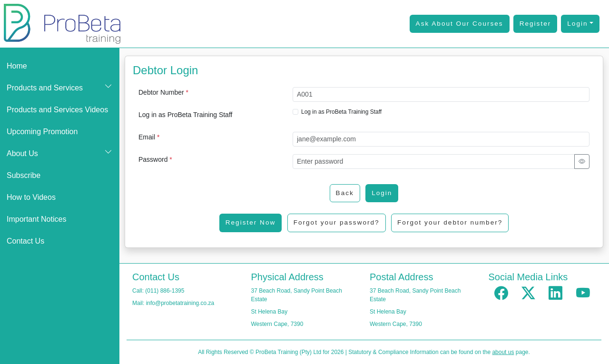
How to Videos (31, 197)
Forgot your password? (337, 222)
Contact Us (25, 241)
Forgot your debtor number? (450, 222)
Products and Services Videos (57, 110)
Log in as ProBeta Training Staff (185, 115)
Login (577, 24)
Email (149, 137)
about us (503, 352)
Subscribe (24, 175)
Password (155, 159)
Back (345, 193)
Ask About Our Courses (460, 24)
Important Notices (36, 219)
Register (535, 24)
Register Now (251, 222)
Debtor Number (163, 92)
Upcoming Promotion (42, 132)
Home (17, 66)
